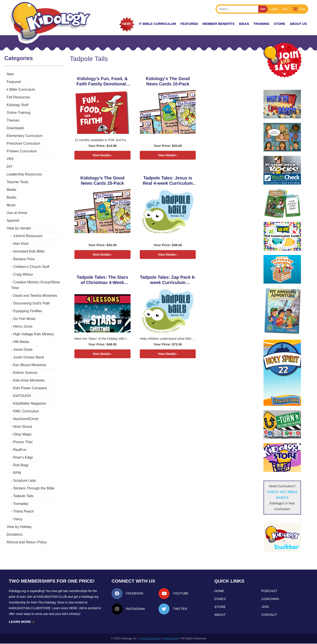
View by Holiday (19, 527)
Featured (14, 82)
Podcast (269, 591)
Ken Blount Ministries (30, 365)
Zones (220, 599)
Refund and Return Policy (27, 542)
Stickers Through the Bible (34, 488)
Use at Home (17, 213)
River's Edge (23, 457)
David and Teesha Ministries (35, 296)
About (220, 615)
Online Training (18, 113)
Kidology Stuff (17, 105)
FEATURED (189, 24)
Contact (269, 615)
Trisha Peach (23, 511)
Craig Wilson (23, 274)
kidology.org (171, 639)
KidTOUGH (22, 396)
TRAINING (261, 24)
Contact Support (150, 639)
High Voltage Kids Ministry (34, 334)
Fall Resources (18, 97)
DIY (10, 167)
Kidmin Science (25, 373)
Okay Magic (22, 434)
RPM (17, 473)
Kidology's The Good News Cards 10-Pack (158, 81)
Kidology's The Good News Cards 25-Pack (217, 81)
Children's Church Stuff (31, 267)
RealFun (20, 450)
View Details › (100, 155)
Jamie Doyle (23, 350)
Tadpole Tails (23, 496)
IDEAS (244, 24)
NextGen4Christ (26, 419)
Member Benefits (218, 24)
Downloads (15, 128)
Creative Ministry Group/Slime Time (35, 285)
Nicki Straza (23, 427)
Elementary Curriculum (25, 136)
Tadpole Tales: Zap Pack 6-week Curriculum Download (217, 181)
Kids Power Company (30, 388)
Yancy (18, 519)
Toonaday (21, 504)
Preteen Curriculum (22, 151)
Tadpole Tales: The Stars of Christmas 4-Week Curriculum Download (159, 181)
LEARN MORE (22, 622)
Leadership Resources (24, 174)
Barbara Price (24, 259)
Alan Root (21, 244)
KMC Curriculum (26, 411)
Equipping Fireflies (28, 311)
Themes (13, 120)
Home (219, 591)
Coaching (270, 599)
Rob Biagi (21, 465)
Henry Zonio (23, 326)
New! (127, 24)
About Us (298, 24)
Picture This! (23, 442)
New (10, 74)
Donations (15, 534)
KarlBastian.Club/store (30, 608)
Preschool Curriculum (23, 143)
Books (11, 197)
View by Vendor (19, 228)
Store (279, 24)
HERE (73, 608)
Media (11, 190)
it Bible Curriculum (157, 24)
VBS (10, 159)
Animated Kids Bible (29, 251)
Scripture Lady (25, 481)
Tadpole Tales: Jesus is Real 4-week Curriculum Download (100, 181)
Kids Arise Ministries (29, 380)
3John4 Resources (28, 236)
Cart (302, 9)
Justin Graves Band (29, 357)
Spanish (13, 221)
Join (285, 9)
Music (11, 205)
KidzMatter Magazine (30, 403)
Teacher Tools (17, 182)
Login (274, 9)
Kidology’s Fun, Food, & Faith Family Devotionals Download (100, 81)
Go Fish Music (24, 319)
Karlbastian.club (52, 597)
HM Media (21, 342)
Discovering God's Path (32, 303)
